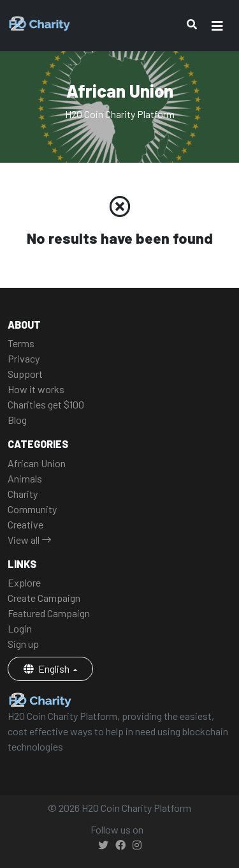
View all (30, 540)
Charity (23, 494)
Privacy (24, 358)
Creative (25, 524)
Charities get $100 (46, 404)
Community (32, 509)
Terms (21, 343)
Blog (17, 420)
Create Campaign (44, 598)
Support (25, 374)
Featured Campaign (49, 613)
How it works (36, 389)
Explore (24, 582)
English (47, 669)
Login (20, 628)
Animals (25, 478)
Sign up (23, 644)
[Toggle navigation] (217, 26)
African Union (37, 463)
